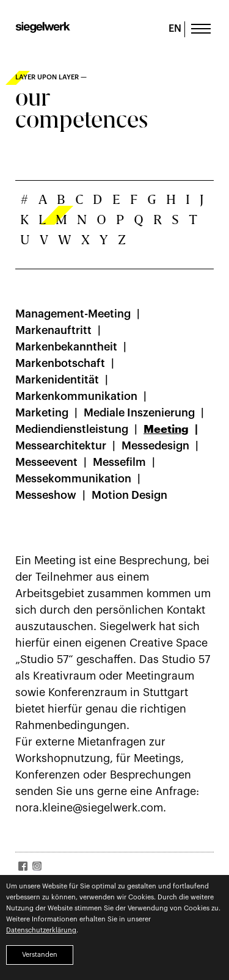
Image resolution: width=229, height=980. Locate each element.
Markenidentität (57, 380)
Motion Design (129, 495)
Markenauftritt (53, 330)
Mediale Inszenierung (139, 413)
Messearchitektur (61, 446)
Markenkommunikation (76, 396)
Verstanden (40, 955)
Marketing (42, 413)
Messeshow (46, 495)
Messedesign (155, 446)
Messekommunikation (73, 479)
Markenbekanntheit (66, 347)
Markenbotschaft (60, 363)
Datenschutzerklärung (41, 930)
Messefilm (119, 462)
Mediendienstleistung (72, 429)
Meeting (166, 429)
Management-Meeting (73, 314)
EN (175, 29)
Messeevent (46, 462)
